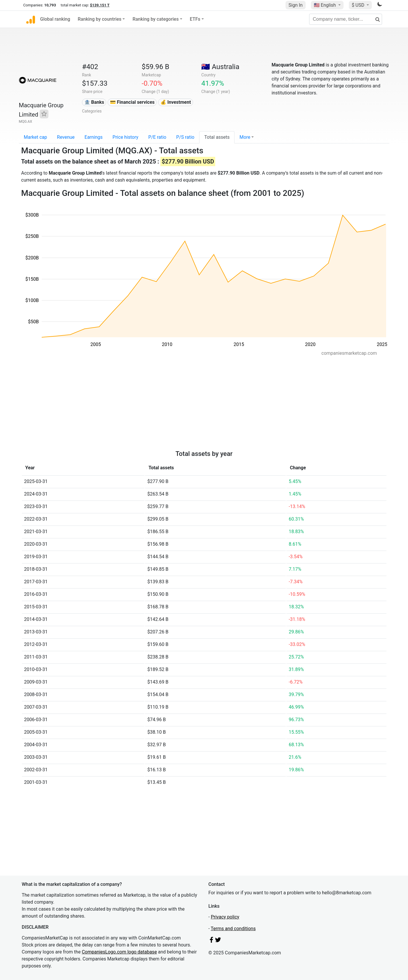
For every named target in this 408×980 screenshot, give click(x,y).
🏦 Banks (94, 102)
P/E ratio (157, 137)
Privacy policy (225, 917)
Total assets (217, 137)
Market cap (36, 137)
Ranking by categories (155, 19)
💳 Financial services (132, 102)
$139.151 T (100, 5)
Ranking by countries (100, 19)
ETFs (195, 19)
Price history (126, 137)
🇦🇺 (220, 67)
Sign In (295, 5)
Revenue (66, 137)
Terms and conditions (233, 929)
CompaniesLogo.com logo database (119, 952)
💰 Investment (176, 102)
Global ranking (55, 19)
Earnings (94, 137)
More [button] (245, 137)
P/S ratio (185, 137)
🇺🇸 (325, 5)
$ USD (359, 5)
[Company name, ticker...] (346, 19)
